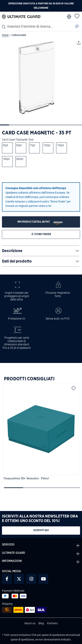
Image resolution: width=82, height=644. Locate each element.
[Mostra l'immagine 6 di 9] (50, 125)
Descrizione (12, 251)
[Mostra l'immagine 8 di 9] (68, 125)
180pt (6, 159)
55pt (19, 145)
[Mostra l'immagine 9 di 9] (77, 125)
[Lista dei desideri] (77, 16)
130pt (60, 145)
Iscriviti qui (41, 530)
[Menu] (77, 26)
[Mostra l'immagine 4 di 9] (32, 125)
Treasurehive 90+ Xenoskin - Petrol (26, 478)
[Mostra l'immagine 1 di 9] (5, 125)
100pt (47, 145)
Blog (41, 623)
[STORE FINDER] (41, 222)
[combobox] (36, 26)
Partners (52, 623)
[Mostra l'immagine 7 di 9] (59, 125)
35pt (5, 145)
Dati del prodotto (17, 261)
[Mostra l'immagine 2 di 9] (14, 125)
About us (30, 623)
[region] (41, 432)
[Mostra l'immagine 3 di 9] (23, 125)
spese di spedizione (53, 635)
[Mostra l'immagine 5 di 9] (41, 125)
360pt (20, 159)
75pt (32, 145)
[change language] (69, 17)
